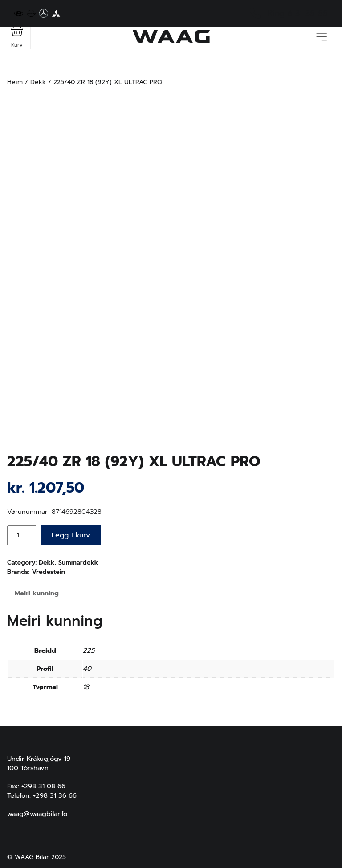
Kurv (17, 36)
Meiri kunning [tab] (37, 593)
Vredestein (48, 572)
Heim (15, 82)
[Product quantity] (22, 535)
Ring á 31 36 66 (289, 13)
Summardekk (78, 563)
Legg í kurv (71, 535)
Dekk (38, 82)
